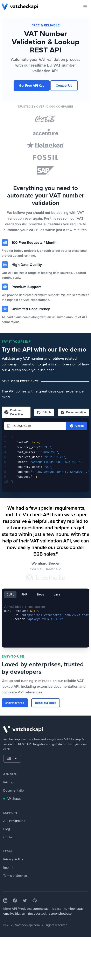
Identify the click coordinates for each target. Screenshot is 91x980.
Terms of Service (15, 876)
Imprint (8, 867)
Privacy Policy (13, 859)
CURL (10, 595)
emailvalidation (14, 914)
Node (41, 595)
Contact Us (64, 86)
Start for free (15, 703)
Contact (9, 837)
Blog (7, 829)
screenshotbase (60, 914)
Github (44, 412)
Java (57, 595)
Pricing (8, 782)
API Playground (14, 821)
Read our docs (46, 703)
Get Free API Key (32, 86)
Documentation (73, 412)
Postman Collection (14, 412)
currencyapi (41, 909)
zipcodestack (37, 914)
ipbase (57, 909)
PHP (24, 595)
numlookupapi (74, 909)
